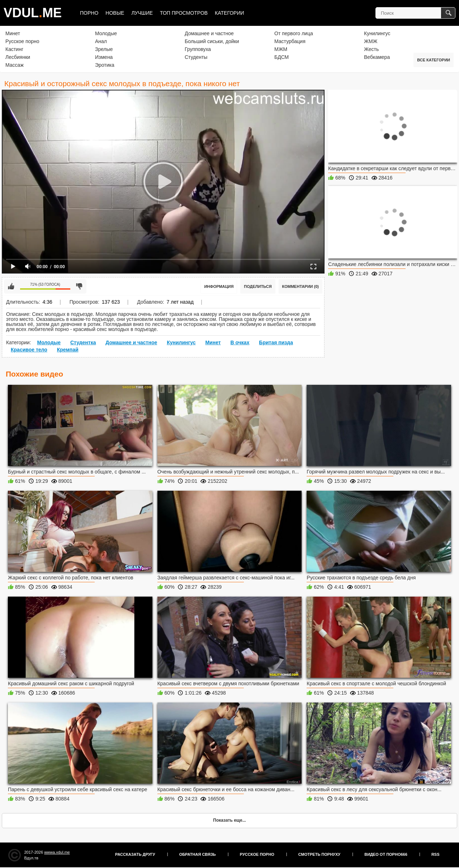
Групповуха (198, 49)
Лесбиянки (18, 57)
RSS (436, 854)
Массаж (15, 65)
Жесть (371, 49)
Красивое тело (29, 350)
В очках (240, 342)
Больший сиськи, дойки (212, 41)
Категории (229, 13)
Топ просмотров (184, 13)
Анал (101, 41)
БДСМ (281, 57)
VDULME (33, 13)
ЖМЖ (371, 41)
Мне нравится (11, 286)
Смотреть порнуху (319, 854)
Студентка (83, 342)
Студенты (196, 57)
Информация (219, 286)
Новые (115, 13)
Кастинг (14, 49)
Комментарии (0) (301, 286)
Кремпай (68, 350)
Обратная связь (198, 854)
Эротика (105, 65)
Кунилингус (377, 33)
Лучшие (142, 13)
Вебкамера (377, 57)
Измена (104, 57)
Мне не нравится (79, 286)
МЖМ (281, 49)
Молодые (106, 33)
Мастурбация (290, 41)
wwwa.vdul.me (57, 852)
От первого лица (294, 33)
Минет (13, 33)
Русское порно (22, 41)
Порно (89, 13)
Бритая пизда (276, 342)
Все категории (434, 60)
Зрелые (104, 49)
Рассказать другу (135, 854)
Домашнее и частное (209, 33)
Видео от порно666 (386, 854)
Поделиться (258, 286)
